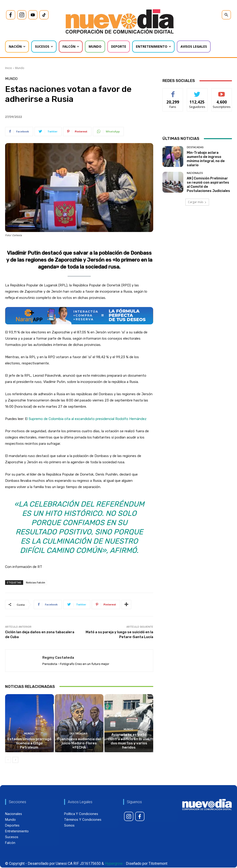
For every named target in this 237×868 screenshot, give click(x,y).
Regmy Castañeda (58, 658)
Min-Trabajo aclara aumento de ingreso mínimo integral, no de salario (206, 159)
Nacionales (195, 173)
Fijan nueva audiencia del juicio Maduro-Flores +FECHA (79, 744)
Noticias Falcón (36, 582)
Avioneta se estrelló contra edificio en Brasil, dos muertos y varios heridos (129, 742)
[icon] (11, 15)
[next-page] (15, 760)
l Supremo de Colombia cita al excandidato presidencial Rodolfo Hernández (87, 419)
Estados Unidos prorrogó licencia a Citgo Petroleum (30, 744)
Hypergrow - (115, 864)
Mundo (20, 68)
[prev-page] (8, 760)
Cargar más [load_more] (197, 202)
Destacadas (78, 734)
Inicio (9, 68)
